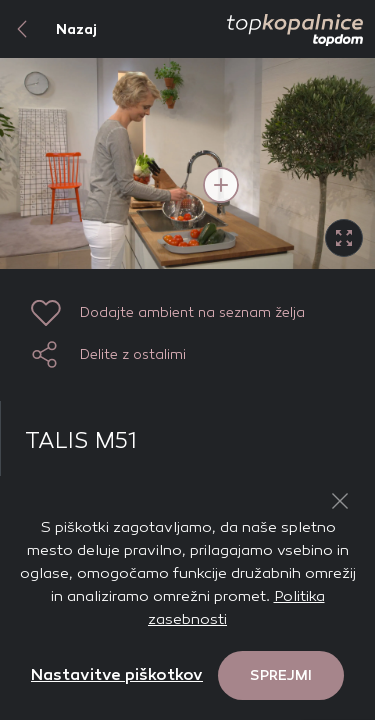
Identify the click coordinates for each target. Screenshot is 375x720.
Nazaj (48, 29)
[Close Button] (340, 501)
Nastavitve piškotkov (117, 674)
